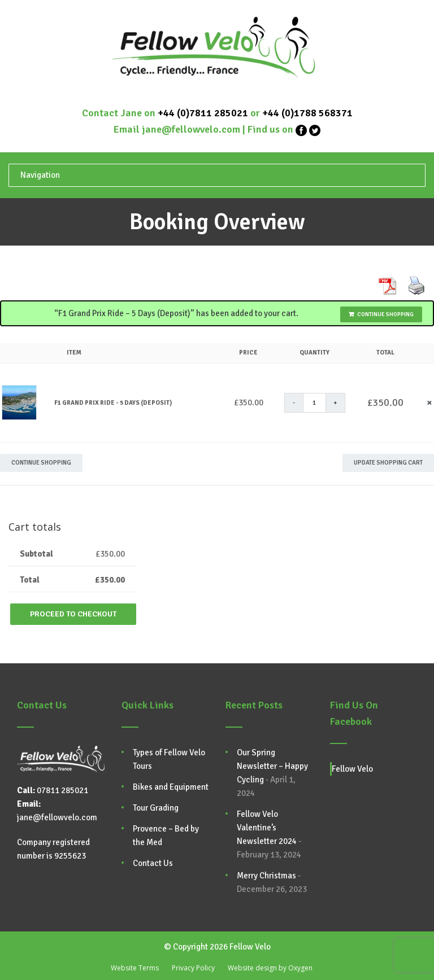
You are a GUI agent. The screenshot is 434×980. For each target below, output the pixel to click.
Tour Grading (156, 808)
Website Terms (135, 968)
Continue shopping (385, 314)
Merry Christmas (266, 876)
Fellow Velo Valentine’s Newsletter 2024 (267, 828)
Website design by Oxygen (270, 968)
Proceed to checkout (73, 614)
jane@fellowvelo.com (191, 129)
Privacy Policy (193, 968)
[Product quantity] (315, 403)
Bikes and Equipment (171, 787)
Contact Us (153, 863)
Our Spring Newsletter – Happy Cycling (272, 766)
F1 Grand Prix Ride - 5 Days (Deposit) (113, 403)
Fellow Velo (352, 769)
